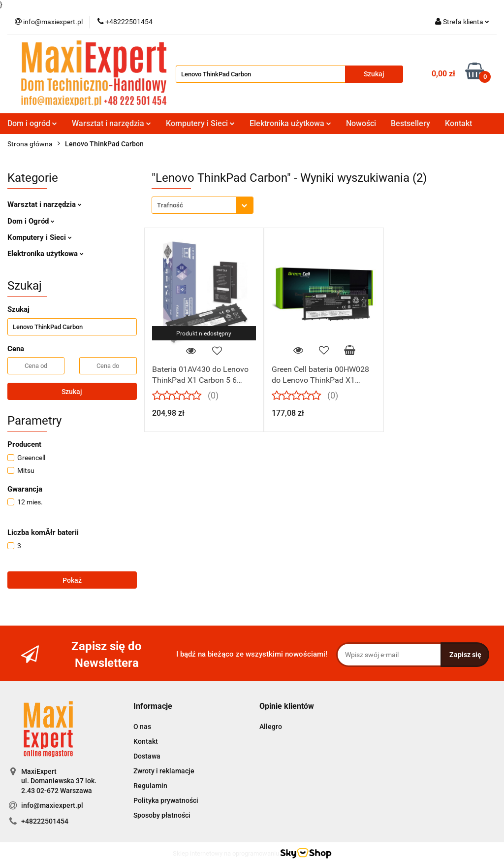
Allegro (271, 727)
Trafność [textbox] (170, 205)
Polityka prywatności (166, 800)
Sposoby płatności (162, 815)
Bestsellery (410, 123)
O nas (142, 727)
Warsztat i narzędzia (111, 123)
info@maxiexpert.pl (52, 805)
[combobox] (203, 205)
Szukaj (72, 392)
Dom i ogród (32, 123)
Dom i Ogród (31, 221)
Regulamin (150, 786)
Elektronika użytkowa (290, 123)
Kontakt (458, 123)
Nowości (361, 123)
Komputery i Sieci (200, 123)
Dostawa (147, 756)
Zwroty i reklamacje (164, 771)
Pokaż (72, 580)
